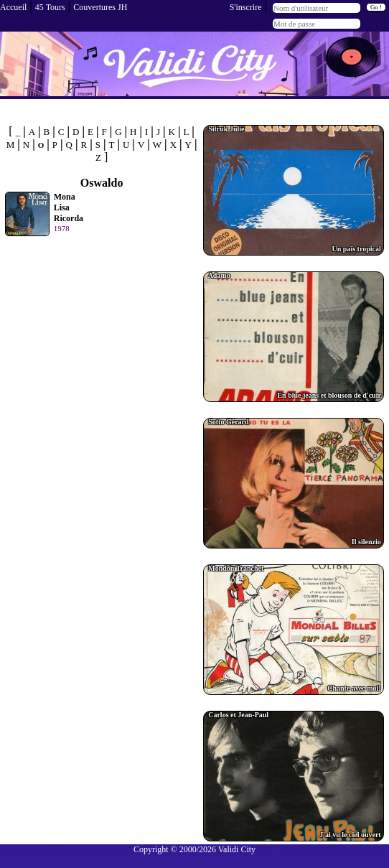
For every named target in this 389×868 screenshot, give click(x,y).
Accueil (13, 7)
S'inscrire (246, 7)
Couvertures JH (100, 7)
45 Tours (50, 7)
